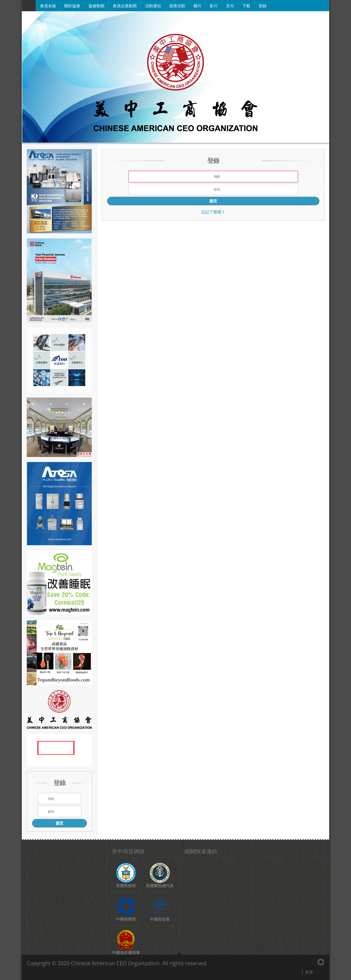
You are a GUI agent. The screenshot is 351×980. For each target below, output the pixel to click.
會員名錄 (48, 5)
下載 (246, 5)
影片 (214, 5)
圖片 (197, 5)
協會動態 (96, 5)
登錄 (262, 5)
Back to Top (321, 962)
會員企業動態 (125, 5)
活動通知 (153, 5)
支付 (230, 5)
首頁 (309, 972)
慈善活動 (177, 5)
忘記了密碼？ (213, 212)
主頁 (29, 6)
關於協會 (72, 5)
